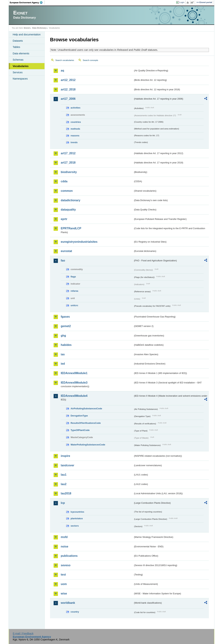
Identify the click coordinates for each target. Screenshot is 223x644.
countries (76, 122)
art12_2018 (68, 89)
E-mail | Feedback (23, 633)
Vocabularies (21, 66)
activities (75, 108)
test (63, 575)
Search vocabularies (65, 60)
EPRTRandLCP (71, 228)
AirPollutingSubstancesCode (86, 409)
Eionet (27, 28)
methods (75, 129)
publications (69, 556)
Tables (16, 47)
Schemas (18, 60)
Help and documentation (27, 34)
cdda (64, 181)
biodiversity (69, 172)
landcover (68, 465)
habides (66, 345)
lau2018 (66, 493)
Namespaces (20, 79)
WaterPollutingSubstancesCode (88, 445)
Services (18, 72)
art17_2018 (68, 163)
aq (62, 71)
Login (182, 2)
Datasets (18, 41)
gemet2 (66, 326)
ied (63, 364)
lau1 (64, 475)
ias (63, 354)
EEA (27, 3)
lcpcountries (77, 512)
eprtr (64, 219)
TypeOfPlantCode (80, 430)
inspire (65, 456)
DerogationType (79, 416)
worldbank (68, 603)
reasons (75, 136)
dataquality (68, 210)
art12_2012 (68, 80)
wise (64, 594)
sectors (75, 526)
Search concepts (90, 60)
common (67, 191)
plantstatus (77, 518)
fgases (65, 317)
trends (74, 142)
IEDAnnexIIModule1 (74, 373)
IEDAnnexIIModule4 (74, 396)
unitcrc (74, 305)
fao (63, 261)
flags (73, 277)
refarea (74, 291)
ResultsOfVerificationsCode (86, 423)
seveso (66, 565)
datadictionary (70, 200)
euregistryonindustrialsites (79, 242)
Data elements (21, 53)
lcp (63, 503)
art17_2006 (68, 99)
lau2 (64, 484)
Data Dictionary (39, 28)
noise (65, 546)
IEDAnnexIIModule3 (74, 383)
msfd (64, 537)
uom (64, 584)
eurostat (66, 251)
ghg (63, 336)
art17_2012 (68, 153)
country (75, 612)
